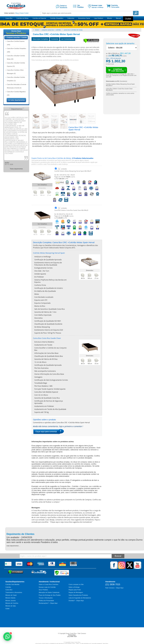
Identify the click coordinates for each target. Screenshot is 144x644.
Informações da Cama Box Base (46, 353)
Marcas (118, 18)
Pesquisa (136, 13)
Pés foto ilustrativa (41, 368)
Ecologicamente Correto (43, 268)
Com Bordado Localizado (44, 297)
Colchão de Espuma (39, 18)
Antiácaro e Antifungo (43, 257)
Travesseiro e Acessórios (14, 592)
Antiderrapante (40, 274)
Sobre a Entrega (74, 587)
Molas (37, 294)
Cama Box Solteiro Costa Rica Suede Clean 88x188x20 (71, 210)
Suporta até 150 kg (42, 412)
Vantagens (38, 377)
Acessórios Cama (84, 18)
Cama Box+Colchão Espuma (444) (16, 43)
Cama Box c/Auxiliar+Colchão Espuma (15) (16, 65)
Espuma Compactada (42, 303)
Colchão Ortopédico (57, 18)
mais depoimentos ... (13, 546)
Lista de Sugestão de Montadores (80, 598)
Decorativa (38, 318)
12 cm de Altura (40, 362)
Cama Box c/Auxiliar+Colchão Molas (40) (16, 57)
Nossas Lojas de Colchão (47, 587)
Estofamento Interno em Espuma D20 (49, 330)
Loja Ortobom (99, 18)
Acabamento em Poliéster (44, 406)
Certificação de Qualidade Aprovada (48, 260)
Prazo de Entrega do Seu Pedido (50, 595)
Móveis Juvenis (11, 601)
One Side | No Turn (42, 271)
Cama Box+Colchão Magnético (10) (16, 93)
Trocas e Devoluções (46, 598)
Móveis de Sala (11, 606)
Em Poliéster (39, 277)
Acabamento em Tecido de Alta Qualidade (50, 409)
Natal (22, 13)
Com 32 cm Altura (41, 395)
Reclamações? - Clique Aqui (48, 603)
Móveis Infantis (10, 598)
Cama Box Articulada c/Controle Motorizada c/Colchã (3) (17, 86)
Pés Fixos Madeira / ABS (43, 386)
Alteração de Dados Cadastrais (49, 592)
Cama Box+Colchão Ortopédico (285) (17, 50)
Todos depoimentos (16, 169)
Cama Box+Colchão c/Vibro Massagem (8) (15, 72)
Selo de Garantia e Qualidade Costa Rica (50, 309)
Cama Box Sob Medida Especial (46, 392)
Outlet (26, 13)
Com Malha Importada (43, 315)
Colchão (8, 587)
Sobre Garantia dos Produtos (78, 595)
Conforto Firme (40, 285)
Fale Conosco (82, 633)
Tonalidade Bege (41, 383)
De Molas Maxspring (42, 327)
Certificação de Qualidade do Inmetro (49, 288)
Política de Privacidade (46, 601)
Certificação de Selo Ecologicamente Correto (51, 380)
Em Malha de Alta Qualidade (45, 291)
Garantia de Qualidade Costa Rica (47, 398)
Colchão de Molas (22, 18)
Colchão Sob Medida (12, 584)
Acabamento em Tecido (43, 345)
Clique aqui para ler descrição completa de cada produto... (55, 133)
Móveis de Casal (11, 595)
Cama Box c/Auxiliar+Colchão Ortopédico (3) (16, 79)
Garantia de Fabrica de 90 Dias (46, 359)
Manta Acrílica (40, 306)
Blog (17, 13)
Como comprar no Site (76, 584)
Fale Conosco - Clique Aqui (114, 588)
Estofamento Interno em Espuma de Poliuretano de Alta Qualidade (48, 264)
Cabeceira (71, 18)
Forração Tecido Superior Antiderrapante (50, 389)
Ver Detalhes (42, 185)
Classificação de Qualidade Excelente (48, 324)
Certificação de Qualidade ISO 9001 (48, 321)
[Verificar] (91, 42)
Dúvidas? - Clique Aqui (76, 601)
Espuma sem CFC (41, 300)
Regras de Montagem (76, 592)
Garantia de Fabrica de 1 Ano (45, 312)
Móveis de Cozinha (12, 603)
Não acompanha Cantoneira (45, 371)
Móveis (110, 18)
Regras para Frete (75, 590)
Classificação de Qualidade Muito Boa (49, 356)
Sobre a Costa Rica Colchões (48, 584)
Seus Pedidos (43, 590)
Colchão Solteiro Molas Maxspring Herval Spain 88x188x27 (73, 171)
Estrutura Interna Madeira (44, 342)
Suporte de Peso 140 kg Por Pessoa (48, 333)
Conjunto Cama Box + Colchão (17, 38)
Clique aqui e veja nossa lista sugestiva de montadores (71, 522)
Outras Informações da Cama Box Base (49, 374)
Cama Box (9, 18)
